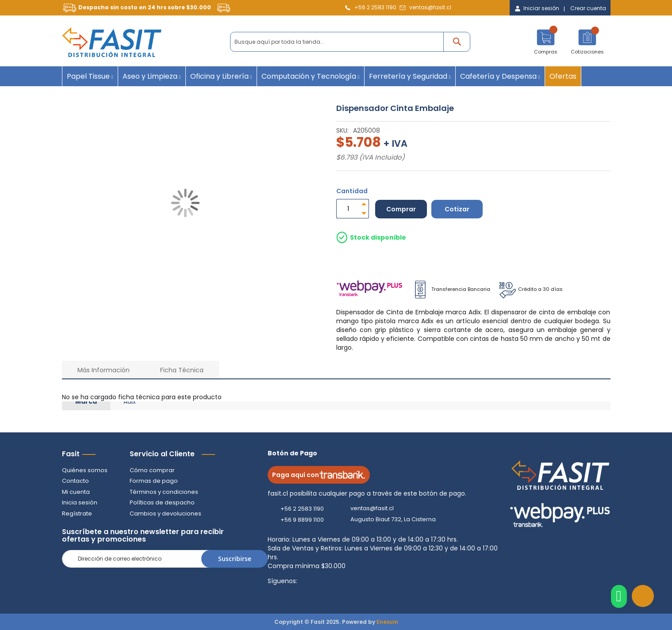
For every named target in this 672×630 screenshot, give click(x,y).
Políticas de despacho (162, 502)
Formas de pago (154, 481)
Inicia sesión (80, 502)
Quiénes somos (85, 470)
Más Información (104, 370)
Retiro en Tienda (472, 260)
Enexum (387, 622)
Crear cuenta (588, 8)
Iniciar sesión (541, 8)
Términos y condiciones (164, 492)
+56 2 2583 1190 (375, 7)
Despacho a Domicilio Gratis (391, 260)
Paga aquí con (319, 475)
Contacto (75, 481)
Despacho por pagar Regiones (551, 260)
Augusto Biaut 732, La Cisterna (393, 519)
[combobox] (350, 42)
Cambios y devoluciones (165, 514)
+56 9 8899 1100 (302, 520)
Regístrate (77, 514)
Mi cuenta (76, 492)
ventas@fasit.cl (430, 7)
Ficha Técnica (182, 370)
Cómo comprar (152, 470)
